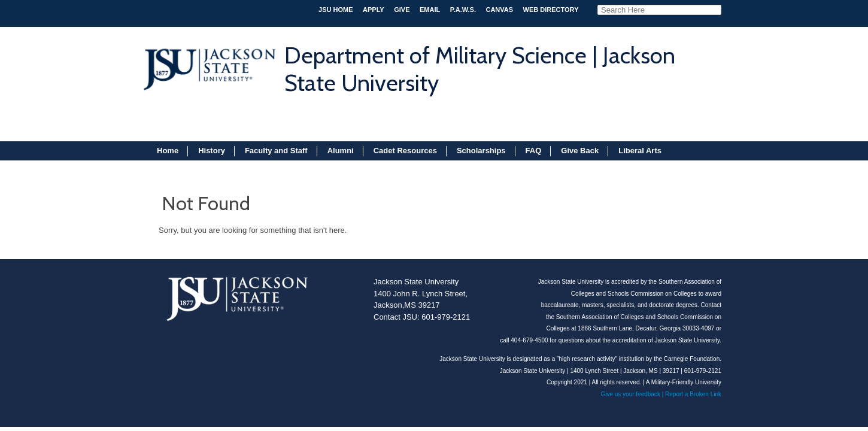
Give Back (580, 151)
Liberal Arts (640, 151)
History (212, 151)
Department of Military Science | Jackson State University (480, 69)
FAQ (534, 151)
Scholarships (481, 151)
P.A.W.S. (463, 10)
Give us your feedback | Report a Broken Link (661, 394)
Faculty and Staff (276, 151)
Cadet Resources (405, 151)
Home (168, 151)
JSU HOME (336, 10)
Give (402, 10)
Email (430, 10)
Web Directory (551, 10)
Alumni (341, 151)
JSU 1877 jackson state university (208, 64)
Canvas (499, 10)
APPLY (374, 10)
